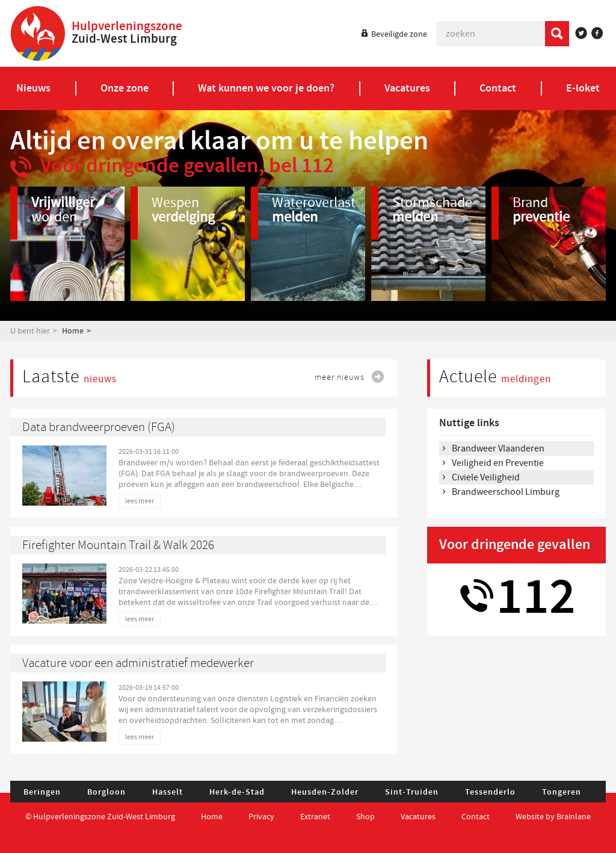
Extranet (315, 817)
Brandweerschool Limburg (506, 492)
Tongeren (562, 792)
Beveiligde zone (399, 34)
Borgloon (106, 792)
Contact (476, 817)
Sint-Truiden (412, 792)
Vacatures (418, 817)
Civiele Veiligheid (486, 477)
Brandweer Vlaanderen (498, 448)
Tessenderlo (490, 792)
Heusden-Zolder (325, 792)
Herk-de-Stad (237, 792)
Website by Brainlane (553, 817)
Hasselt (168, 792)
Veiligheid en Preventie (498, 463)
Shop (365, 817)
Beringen (42, 792)
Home (73, 331)
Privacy (261, 817)
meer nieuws (340, 377)
